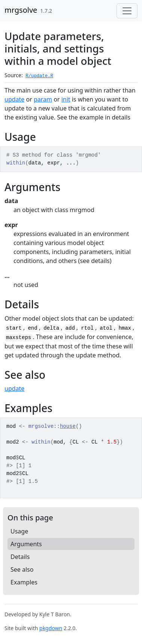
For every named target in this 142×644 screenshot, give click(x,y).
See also (22, 569)
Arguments (26, 544)
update (14, 99)
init (66, 99)
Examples (24, 582)
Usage (19, 531)
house (68, 426)
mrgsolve (21, 10)
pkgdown (51, 628)
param (43, 99)
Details (20, 557)
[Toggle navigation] (127, 11)
